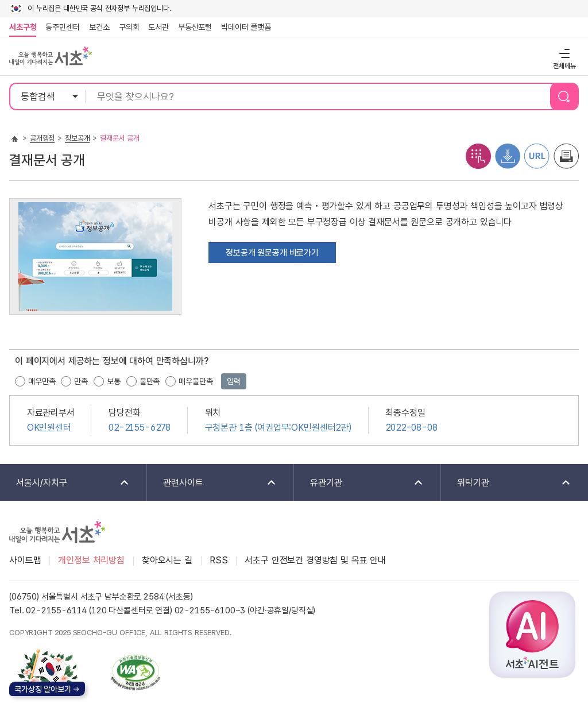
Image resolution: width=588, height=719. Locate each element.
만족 (81, 381)
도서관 (158, 27)
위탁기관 (506, 483)
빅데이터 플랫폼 (246, 27)
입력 (234, 381)
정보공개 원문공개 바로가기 (272, 253)
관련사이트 (212, 483)
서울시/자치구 (65, 483)
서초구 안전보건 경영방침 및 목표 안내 (315, 560)
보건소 (99, 27)
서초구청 (23, 27)
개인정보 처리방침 (91, 560)
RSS (219, 560)
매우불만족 (196, 381)
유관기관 (359, 483)
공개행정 (42, 138)
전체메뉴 (563, 53)
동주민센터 (60, 27)
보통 (114, 381)
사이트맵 (25, 560)
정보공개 (77, 138)
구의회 (129, 27)
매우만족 (42, 381)
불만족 (150, 381)
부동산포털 (195, 27)
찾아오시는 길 (167, 560)
